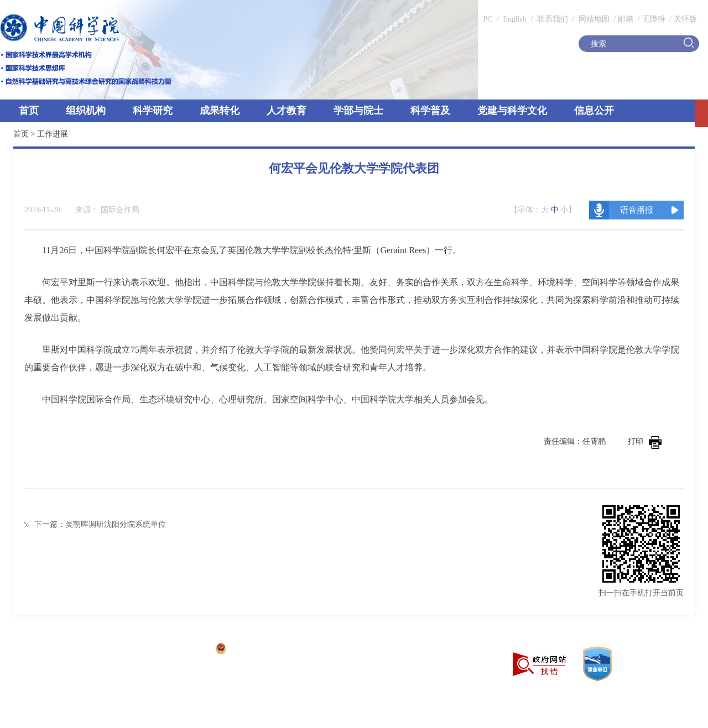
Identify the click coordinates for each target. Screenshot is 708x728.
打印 (645, 441)
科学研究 (153, 111)
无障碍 (654, 19)
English (515, 19)
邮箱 (626, 19)
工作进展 (53, 134)
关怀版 (685, 19)
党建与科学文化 (512, 111)
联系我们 (553, 19)
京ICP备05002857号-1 (172, 650)
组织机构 (86, 111)
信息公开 (594, 111)
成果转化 (220, 111)
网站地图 (593, 19)
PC (488, 19)
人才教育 (287, 111)
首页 (29, 111)
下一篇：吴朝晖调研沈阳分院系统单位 (100, 524)
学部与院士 (358, 111)
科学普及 (430, 111)
